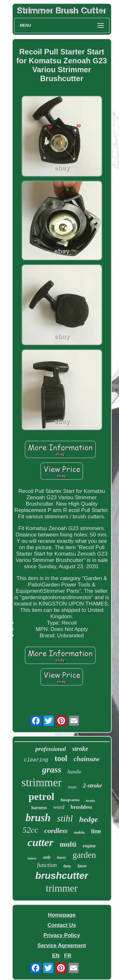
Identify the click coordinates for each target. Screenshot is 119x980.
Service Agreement (62, 945)
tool (61, 758)
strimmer (42, 783)
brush (38, 818)
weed (59, 807)
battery (32, 858)
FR (68, 956)
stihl (65, 818)
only (47, 857)
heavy (62, 857)
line (96, 831)
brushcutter (62, 875)
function (47, 865)
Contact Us (62, 925)
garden (84, 855)
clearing (36, 760)
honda (90, 801)
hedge (89, 819)
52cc (30, 830)
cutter (40, 842)
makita (79, 832)
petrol (41, 796)
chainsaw (87, 759)
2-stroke (92, 786)
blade (72, 787)
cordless (56, 831)
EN (56, 956)
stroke (80, 749)
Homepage (62, 915)
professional (50, 749)
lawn (82, 866)
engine (89, 846)
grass (52, 770)
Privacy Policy (62, 935)
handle (75, 772)
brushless (82, 807)
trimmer (62, 888)
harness (39, 808)
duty (67, 866)
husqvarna (70, 800)
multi (68, 844)
